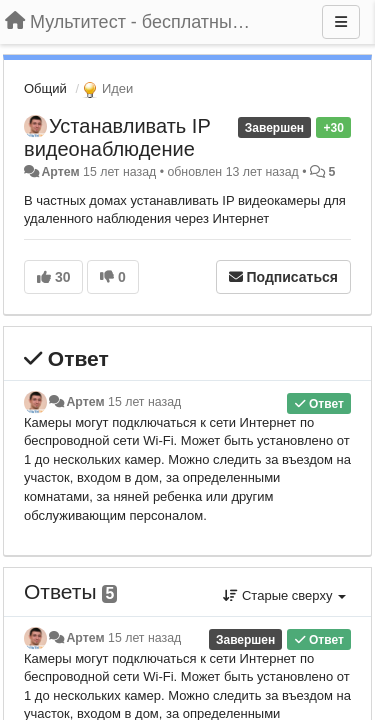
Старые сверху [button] (284, 595)
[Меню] (341, 22)
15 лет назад (144, 402)
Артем (60, 172)
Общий (45, 88)
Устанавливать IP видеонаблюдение (117, 137)
